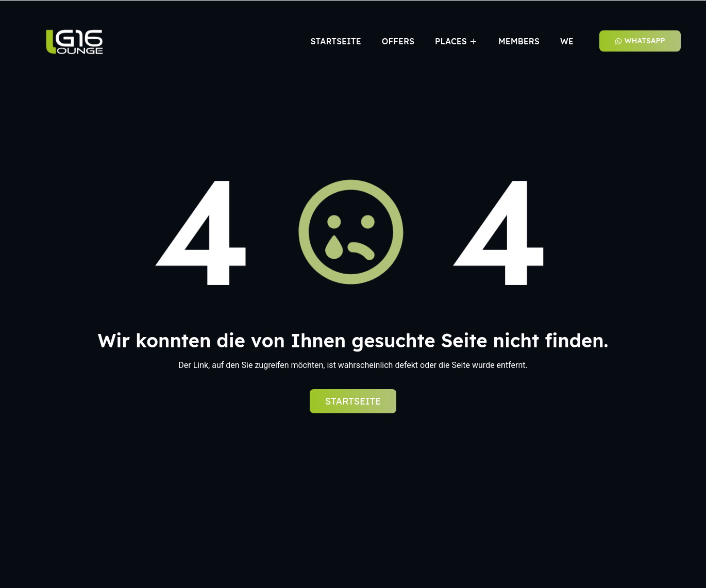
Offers (398, 41)
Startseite (335, 41)
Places (456, 41)
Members (519, 41)
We (567, 41)
